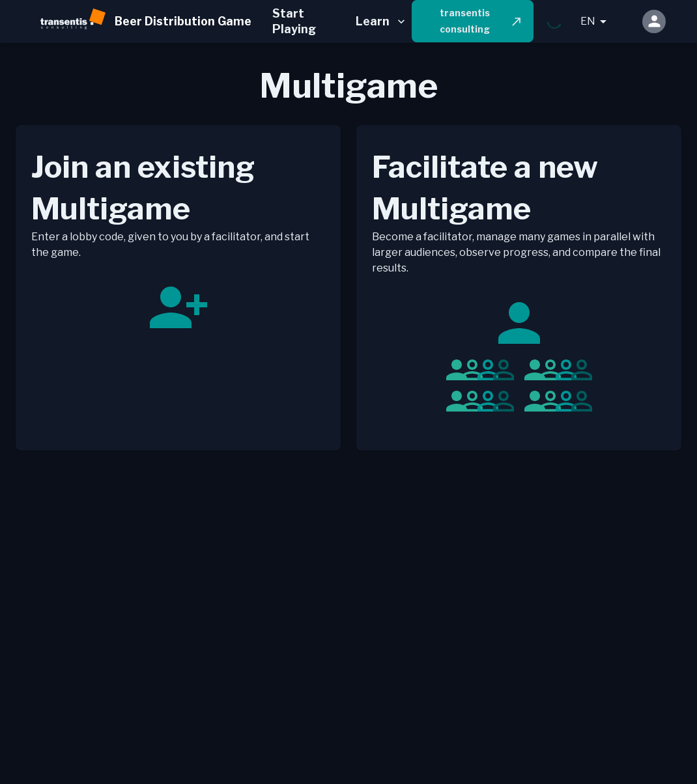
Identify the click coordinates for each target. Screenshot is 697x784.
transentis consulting (481, 21)
